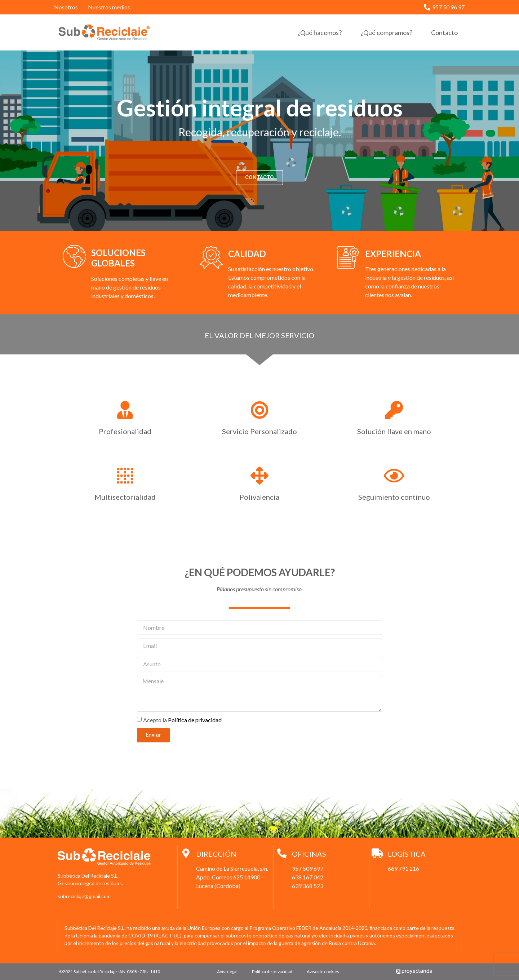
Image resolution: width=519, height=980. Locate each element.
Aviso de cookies (323, 972)
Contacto (444, 32)
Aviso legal (227, 972)
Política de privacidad (195, 719)
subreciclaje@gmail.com (84, 896)
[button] (259, 178)
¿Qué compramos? (386, 32)
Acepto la (182, 719)
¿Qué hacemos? (320, 32)
